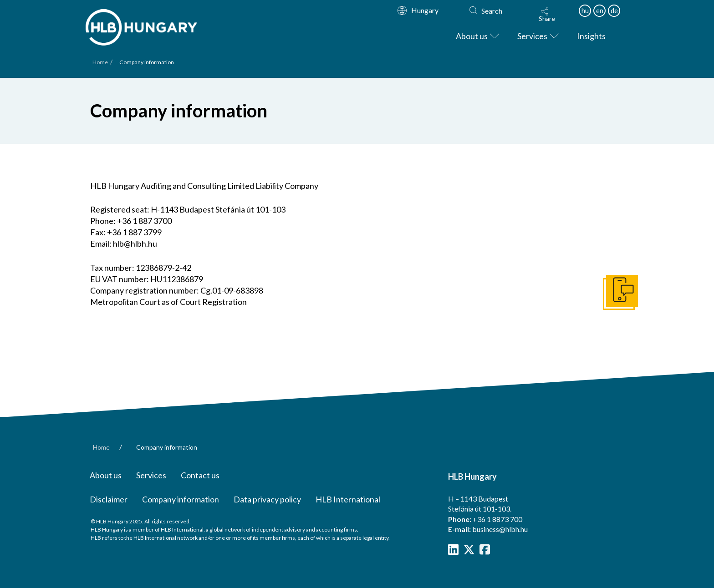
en (600, 10)
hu (585, 10)
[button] (547, 15)
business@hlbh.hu (500, 529)
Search (492, 11)
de (614, 10)
